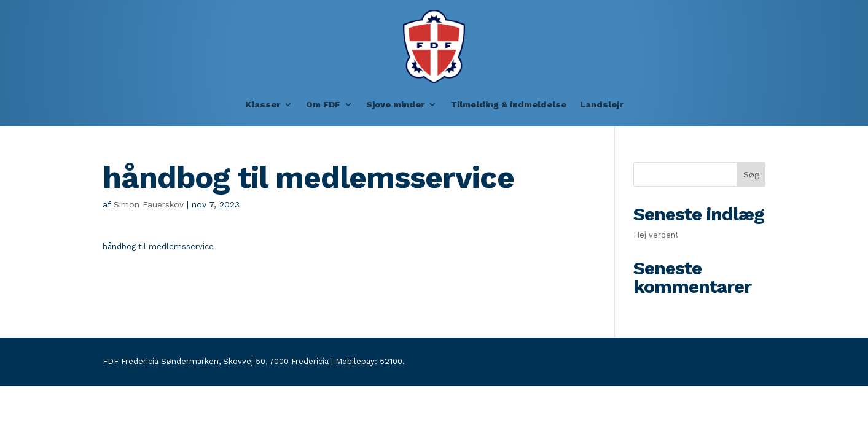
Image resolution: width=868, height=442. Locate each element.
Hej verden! (656, 235)
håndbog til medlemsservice (158, 246)
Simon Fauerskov (149, 204)
